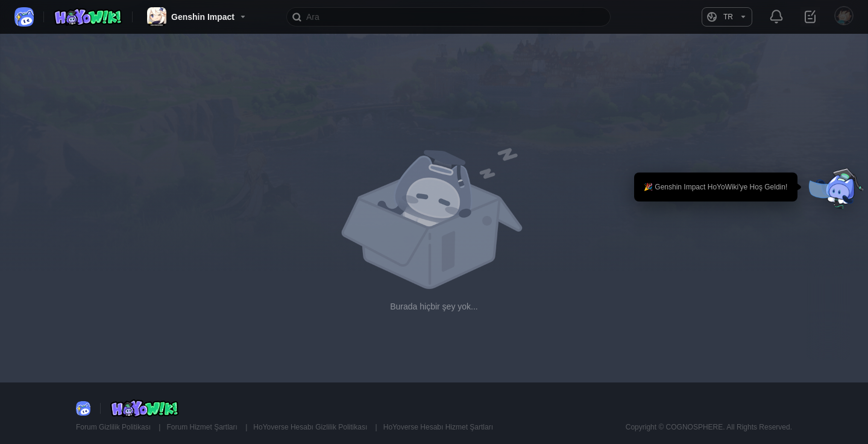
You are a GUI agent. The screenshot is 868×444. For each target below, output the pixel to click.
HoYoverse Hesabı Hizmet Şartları (438, 427)
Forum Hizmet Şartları (203, 427)
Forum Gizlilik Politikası (114, 427)
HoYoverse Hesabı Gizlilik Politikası (311, 427)
